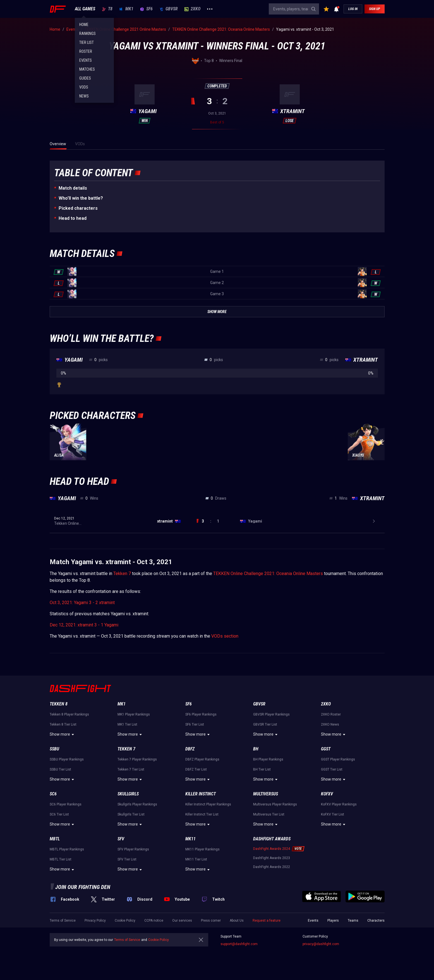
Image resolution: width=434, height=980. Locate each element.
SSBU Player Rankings (67, 759)
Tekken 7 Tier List (131, 769)
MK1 (126, 9)
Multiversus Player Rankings (275, 804)
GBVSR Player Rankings (271, 714)
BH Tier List (262, 769)
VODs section (225, 636)
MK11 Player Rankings (202, 849)
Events (313, 921)
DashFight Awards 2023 (272, 858)
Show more (63, 735)
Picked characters (78, 208)
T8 (107, 9)
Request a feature (267, 921)
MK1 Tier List (127, 724)
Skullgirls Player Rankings (137, 804)
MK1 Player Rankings (134, 714)
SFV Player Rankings (133, 849)
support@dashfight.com (239, 944)
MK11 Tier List (196, 859)
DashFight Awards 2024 (272, 849)
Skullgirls (128, 794)
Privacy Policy (95, 921)
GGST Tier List (332, 769)
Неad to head (73, 218)
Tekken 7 (122, 574)
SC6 (53, 794)
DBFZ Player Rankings (202, 759)
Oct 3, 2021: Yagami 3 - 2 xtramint (82, 603)
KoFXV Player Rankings (339, 804)
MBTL (55, 839)
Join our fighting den (83, 887)
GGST (326, 749)
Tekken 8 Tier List (63, 724)
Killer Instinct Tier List (202, 814)
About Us (237, 921)
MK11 (190, 839)
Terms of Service (63, 921)
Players (333, 921)
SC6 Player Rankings (66, 804)
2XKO (192, 9)
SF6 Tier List (195, 724)
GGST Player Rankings (338, 759)
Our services (182, 921)
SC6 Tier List (59, 814)
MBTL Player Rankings (67, 849)
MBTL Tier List (61, 859)
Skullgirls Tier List (131, 814)
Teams (353, 921)
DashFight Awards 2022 (272, 867)
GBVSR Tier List (265, 724)
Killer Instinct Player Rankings (208, 804)
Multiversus (266, 794)
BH (256, 749)
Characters (376, 921)
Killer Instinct (201, 794)
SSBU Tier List (60, 769)
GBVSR (169, 9)
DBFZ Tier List (196, 769)
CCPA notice (154, 921)
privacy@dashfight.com (321, 944)
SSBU (54, 749)
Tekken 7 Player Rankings (137, 759)
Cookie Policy (125, 921)
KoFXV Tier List (333, 814)
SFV (121, 839)
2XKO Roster (331, 714)
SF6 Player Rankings (201, 714)
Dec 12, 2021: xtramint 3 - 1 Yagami (84, 625)
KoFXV (327, 794)
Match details (73, 188)
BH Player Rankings (268, 759)
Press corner (211, 921)
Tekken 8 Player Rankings (69, 714)
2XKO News (330, 724)
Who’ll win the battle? (81, 198)
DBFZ (190, 749)
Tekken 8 (59, 704)
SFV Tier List (127, 859)
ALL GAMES (85, 9)
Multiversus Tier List (269, 814)
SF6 (146, 9)
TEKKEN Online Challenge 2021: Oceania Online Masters (268, 574)
